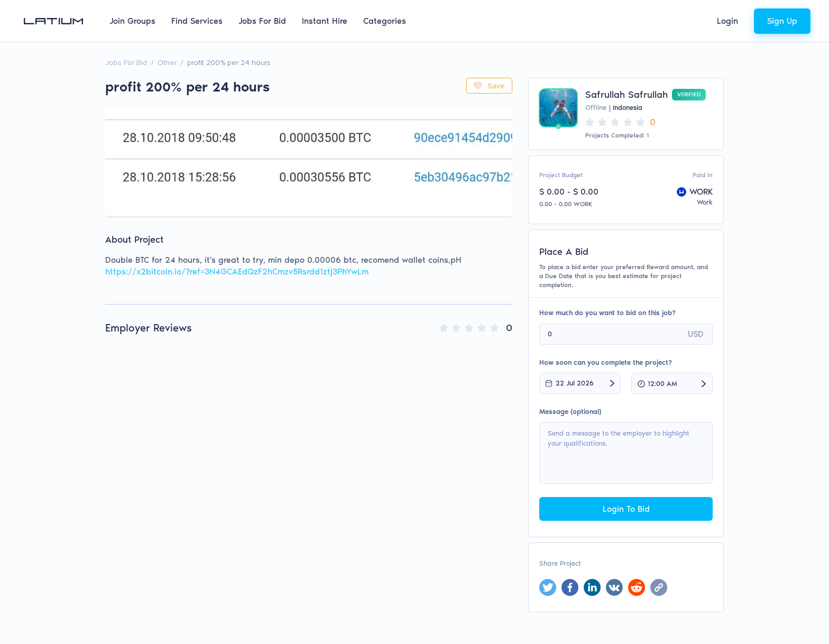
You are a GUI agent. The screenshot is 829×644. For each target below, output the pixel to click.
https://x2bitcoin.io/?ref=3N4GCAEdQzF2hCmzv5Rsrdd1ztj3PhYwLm (237, 272)
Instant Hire (325, 21)
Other (167, 63)
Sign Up (782, 21)
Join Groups (132, 21)
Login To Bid (626, 509)
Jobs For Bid (262, 21)
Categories (385, 21)
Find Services (197, 21)
